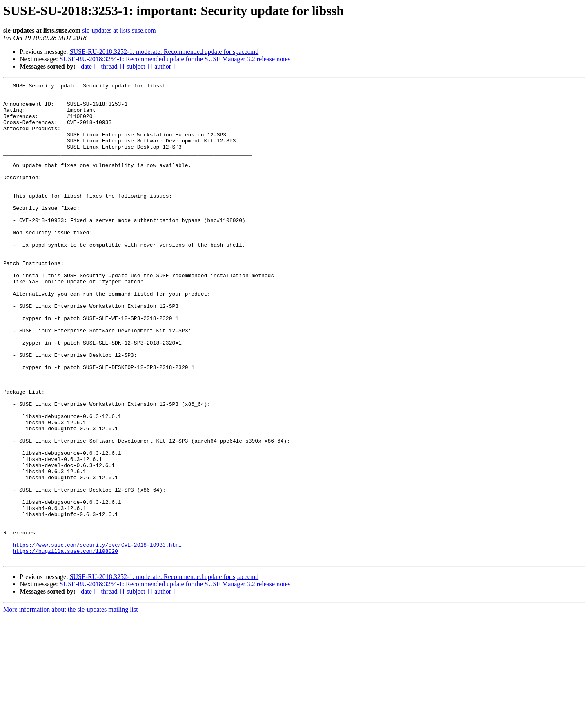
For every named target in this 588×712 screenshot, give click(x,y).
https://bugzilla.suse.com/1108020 (65, 645)
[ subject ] (136, 66)
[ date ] (86, 66)
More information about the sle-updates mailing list (71, 705)
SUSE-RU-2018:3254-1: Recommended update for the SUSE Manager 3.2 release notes (175, 59)
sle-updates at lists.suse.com (119, 30)
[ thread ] (109, 66)
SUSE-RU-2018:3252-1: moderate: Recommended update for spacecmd (164, 52)
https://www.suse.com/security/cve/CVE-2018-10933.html (97, 638)
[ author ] (163, 66)
